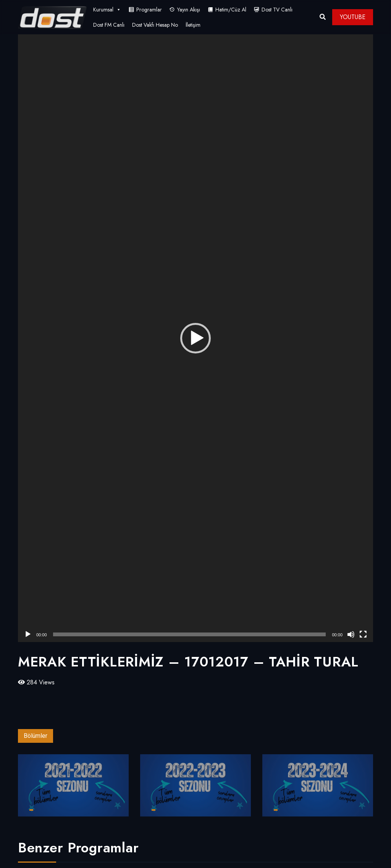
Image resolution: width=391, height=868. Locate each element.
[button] (195, 338)
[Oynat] (28, 634)
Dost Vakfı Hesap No (155, 25)
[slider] (190, 634)
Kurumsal (107, 10)
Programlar (149, 10)
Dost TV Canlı (277, 10)
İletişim (193, 25)
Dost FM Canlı (109, 25)
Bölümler (36, 736)
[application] (195, 338)
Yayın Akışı (189, 10)
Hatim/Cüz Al (231, 10)
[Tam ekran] (363, 634)
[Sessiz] (351, 634)
